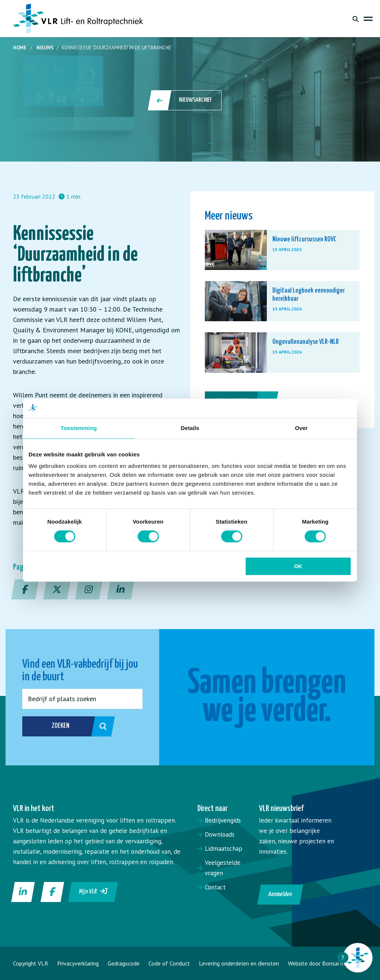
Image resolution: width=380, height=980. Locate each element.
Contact (215, 887)
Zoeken (57, 726)
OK (298, 566)
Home (20, 48)
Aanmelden (280, 894)
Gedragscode (124, 963)
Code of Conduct (169, 963)
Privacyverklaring (78, 963)
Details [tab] (190, 428)
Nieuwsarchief (185, 100)
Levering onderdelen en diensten (239, 963)
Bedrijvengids (223, 820)
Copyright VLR (31, 963)
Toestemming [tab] (79, 428)
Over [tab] (302, 428)
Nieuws (45, 48)
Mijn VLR (93, 891)
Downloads (220, 834)
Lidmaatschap (224, 849)
